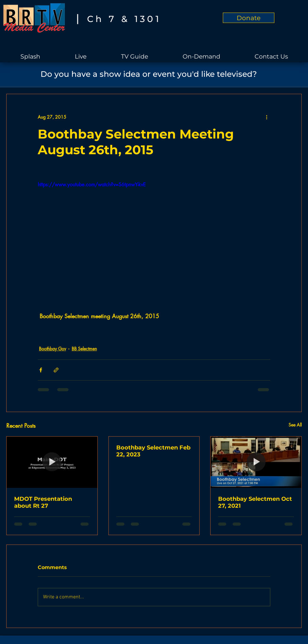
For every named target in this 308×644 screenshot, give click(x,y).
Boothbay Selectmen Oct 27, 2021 (255, 502)
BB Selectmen (84, 349)
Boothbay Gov (52, 349)
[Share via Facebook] (41, 370)
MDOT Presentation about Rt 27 (43, 502)
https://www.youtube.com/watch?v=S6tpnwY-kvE (92, 185)
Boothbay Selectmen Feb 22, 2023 (153, 451)
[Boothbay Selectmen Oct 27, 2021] (256, 462)
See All (295, 425)
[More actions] (267, 117)
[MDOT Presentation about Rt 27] (52, 462)
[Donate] (249, 18)
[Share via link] (56, 370)
